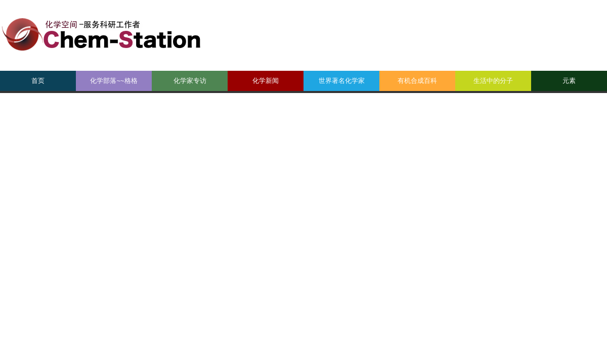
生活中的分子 (493, 81)
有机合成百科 (417, 81)
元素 (569, 81)
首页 (38, 81)
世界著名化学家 (342, 81)
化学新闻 (266, 81)
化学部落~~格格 (114, 81)
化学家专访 (190, 81)
